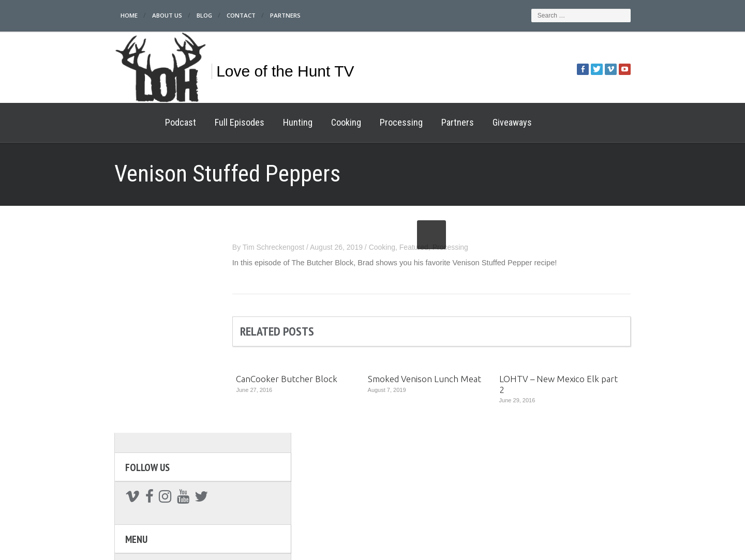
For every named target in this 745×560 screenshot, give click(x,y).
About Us (132, 15)
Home (93, 15)
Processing (364, 122)
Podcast (144, 122)
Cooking (309, 122)
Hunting (261, 122)
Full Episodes (203, 122)
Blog (170, 15)
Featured (451, 247)
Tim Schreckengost (310, 247)
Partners (253, 15)
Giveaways (475, 122)
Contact (208, 15)
